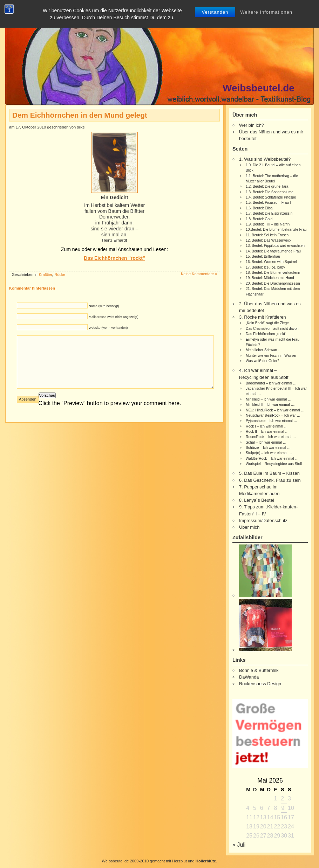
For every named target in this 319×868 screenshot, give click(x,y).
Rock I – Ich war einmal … (267, 426)
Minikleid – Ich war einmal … (269, 399)
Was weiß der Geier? (263, 361)
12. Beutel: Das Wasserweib (268, 240)
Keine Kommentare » (199, 274)
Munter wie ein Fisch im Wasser (271, 356)
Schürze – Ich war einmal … (268, 448)
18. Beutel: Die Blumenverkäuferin (273, 273)
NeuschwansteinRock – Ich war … (273, 415)
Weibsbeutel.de (259, 88)
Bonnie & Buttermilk (259, 670)
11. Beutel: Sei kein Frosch (267, 235)
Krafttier (45, 275)
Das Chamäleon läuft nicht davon (272, 329)
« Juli (239, 845)
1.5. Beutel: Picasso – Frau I (268, 203)
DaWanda (249, 677)
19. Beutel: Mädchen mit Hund (270, 278)
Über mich (249, 527)
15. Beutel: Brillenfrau (263, 256)
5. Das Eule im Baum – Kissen (269, 473)
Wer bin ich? (252, 125)
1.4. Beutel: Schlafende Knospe (271, 197)
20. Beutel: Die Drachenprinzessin (273, 283)
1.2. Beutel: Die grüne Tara (267, 186)
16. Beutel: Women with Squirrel (271, 262)
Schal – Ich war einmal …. (267, 442)
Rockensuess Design (260, 684)
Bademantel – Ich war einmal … (271, 383)
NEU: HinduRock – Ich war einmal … (275, 410)
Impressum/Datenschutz (263, 520)
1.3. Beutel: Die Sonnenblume (270, 192)
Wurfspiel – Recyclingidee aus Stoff (274, 464)
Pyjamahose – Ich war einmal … (272, 421)
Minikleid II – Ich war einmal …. (271, 405)
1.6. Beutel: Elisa (259, 208)
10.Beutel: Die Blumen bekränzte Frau (276, 230)
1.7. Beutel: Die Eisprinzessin (269, 213)
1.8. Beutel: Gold (259, 219)
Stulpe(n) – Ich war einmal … (269, 453)
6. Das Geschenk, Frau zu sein (270, 480)
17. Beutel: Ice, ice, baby (265, 267)
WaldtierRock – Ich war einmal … (272, 459)
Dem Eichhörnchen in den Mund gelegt (80, 115)
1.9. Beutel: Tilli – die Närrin (268, 224)
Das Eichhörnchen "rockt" (114, 258)
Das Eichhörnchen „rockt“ (266, 334)
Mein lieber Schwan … (264, 350)
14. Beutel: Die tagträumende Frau (273, 251)
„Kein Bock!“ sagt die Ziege (267, 323)
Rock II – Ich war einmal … (267, 432)
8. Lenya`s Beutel (257, 500)
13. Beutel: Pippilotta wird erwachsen (275, 246)
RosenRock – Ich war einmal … (271, 437)
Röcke (60, 275)
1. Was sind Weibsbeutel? (265, 159)
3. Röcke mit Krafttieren (263, 317)
